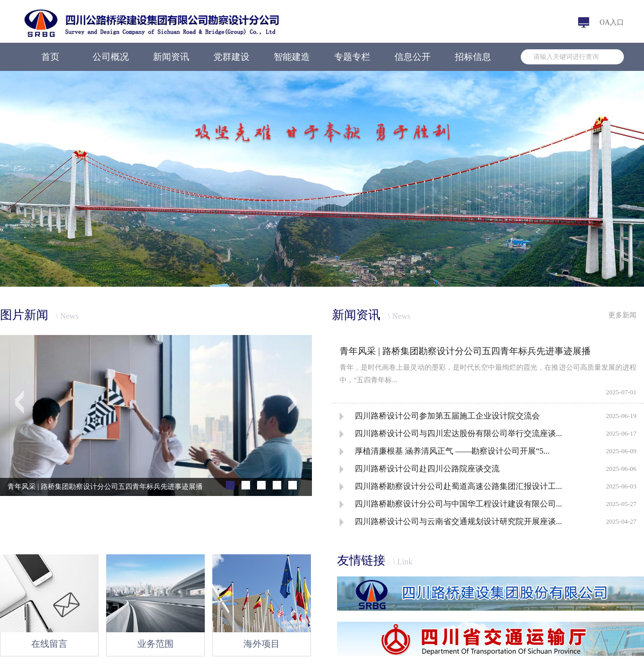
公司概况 (111, 57)
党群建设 (231, 57)
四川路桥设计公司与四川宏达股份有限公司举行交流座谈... (458, 433)
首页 (50, 57)
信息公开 (413, 57)
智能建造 (292, 57)
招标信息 (473, 57)
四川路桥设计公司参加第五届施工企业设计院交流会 (447, 416)
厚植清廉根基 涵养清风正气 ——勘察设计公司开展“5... (452, 451)
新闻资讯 (171, 57)
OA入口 (612, 22)
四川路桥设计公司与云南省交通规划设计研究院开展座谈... (458, 521)
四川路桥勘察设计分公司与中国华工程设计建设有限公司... (458, 504)
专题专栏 (352, 57)
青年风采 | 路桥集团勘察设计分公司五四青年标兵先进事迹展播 (465, 351)
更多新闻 (622, 315)
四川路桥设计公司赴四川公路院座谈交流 (427, 469)
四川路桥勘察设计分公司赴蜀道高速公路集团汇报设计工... (458, 486)
